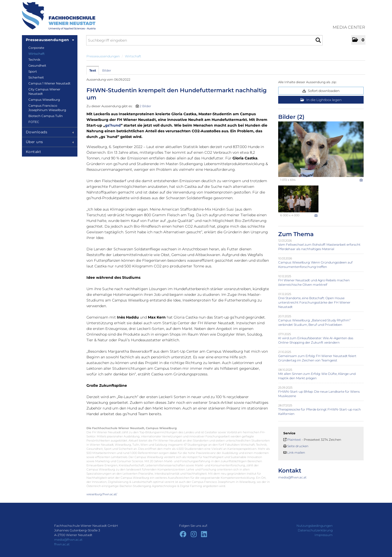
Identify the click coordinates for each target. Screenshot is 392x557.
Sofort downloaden (321, 91)
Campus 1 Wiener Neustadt (49, 83)
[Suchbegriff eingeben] (204, 40)
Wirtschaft (37, 54)
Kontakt (34, 152)
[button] (358, 40)
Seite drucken (298, 446)
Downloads (50, 132)
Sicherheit (36, 77)
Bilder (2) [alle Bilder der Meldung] (291, 117)
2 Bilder (145, 106)
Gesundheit (37, 65)
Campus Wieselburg (44, 100)
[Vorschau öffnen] (321, 149)
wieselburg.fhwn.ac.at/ (102, 494)
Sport (33, 71)
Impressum (324, 535)
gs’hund (113, 125)
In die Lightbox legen (321, 100)
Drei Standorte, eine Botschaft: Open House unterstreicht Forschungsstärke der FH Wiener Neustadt (314, 302)
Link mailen (296, 452)
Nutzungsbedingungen (315, 526)
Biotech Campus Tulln (46, 116)
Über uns (50, 142)
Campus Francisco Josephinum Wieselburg (47, 108)
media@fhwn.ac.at (292, 477)
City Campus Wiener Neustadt (44, 91)
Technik (34, 60)
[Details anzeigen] (361, 180)
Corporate (36, 48)
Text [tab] (93, 70)
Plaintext (294, 440)
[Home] (59, 16)
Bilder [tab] (107, 70)
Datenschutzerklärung (315, 530)
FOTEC (34, 122)
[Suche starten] (318, 40)
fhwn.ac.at (62, 544)
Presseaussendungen (50, 40)
